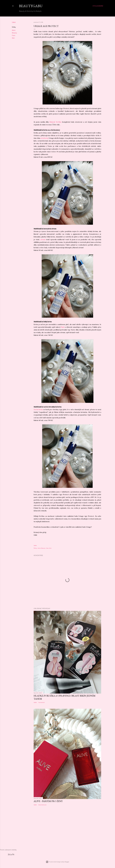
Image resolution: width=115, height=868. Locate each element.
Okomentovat (42, 805)
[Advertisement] (57, 830)
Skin (13, 38)
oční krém (45, 138)
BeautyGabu (31, 6)
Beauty (14, 33)
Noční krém (38, 409)
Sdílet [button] (14, 22)
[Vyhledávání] (98, 6)
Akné (14, 30)
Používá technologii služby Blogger (58, 862)
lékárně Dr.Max (56, 122)
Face (14, 35)
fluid (63, 327)
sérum (43, 239)
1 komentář (41, 702)
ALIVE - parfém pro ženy (48, 801)
